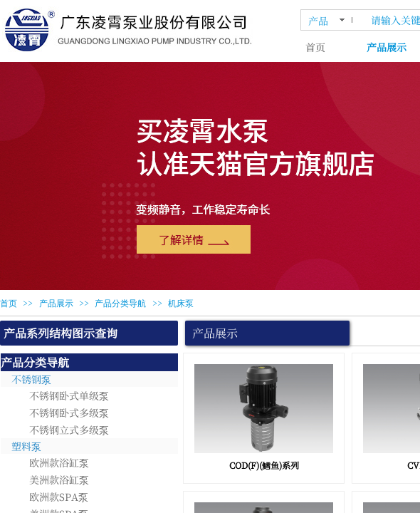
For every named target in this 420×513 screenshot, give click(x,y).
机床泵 (181, 304)
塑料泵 (26, 446)
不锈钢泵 (31, 379)
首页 (315, 47)
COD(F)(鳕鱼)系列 (264, 465)
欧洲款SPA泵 (59, 497)
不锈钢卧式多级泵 (69, 413)
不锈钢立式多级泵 (69, 430)
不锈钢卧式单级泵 (69, 395)
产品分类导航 (120, 304)
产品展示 (56, 304)
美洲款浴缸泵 (59, 480)
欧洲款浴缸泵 (59, 462)
